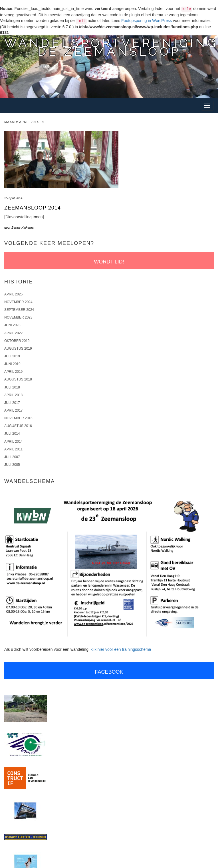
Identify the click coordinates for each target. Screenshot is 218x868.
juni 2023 (12, 325)
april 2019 (13, 372)
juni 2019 (12, 364)
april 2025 (13, 294)
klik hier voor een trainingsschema (121, 649)
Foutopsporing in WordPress (147, 21)
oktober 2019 (17, 341)
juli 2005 (12, 465)
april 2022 (13, 333)
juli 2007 (12, 457)
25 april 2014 (13, 198)
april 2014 (13, 442)
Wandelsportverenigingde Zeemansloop (111, 47)
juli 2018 (12, 387)
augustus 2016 (18, 426)
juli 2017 (12, 403)
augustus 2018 (18, 379)
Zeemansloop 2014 (33, 208)
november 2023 (18, 317)
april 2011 (13, 449)
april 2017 (13, 410)
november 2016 (18, 418)
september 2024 (19, 310)
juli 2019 (12, 356)
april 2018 (13, 395)
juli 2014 (12, 434)
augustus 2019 (18, 349)
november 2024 (18, 302)
